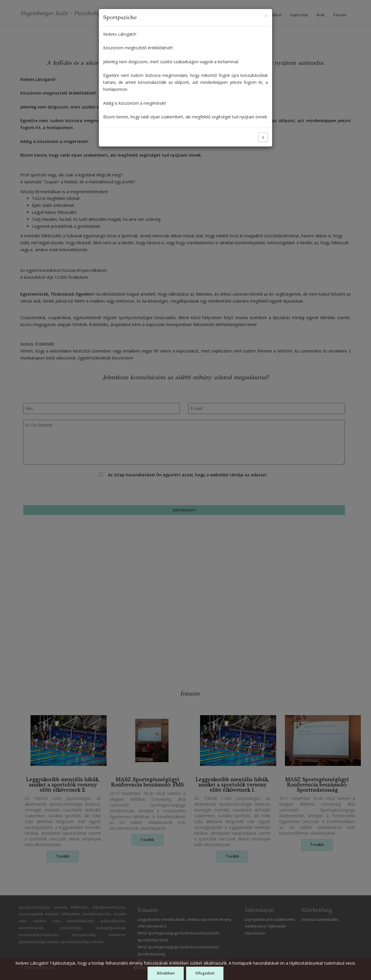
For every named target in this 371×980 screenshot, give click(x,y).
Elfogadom (205, 973)
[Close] (266, 16)
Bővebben (166, 973)
